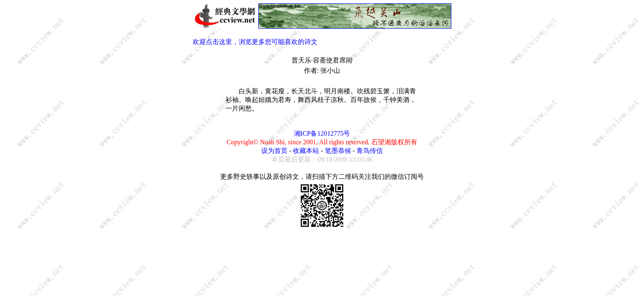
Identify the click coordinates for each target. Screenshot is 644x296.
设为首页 (274, 151)
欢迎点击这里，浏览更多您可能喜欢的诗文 (255, 42)
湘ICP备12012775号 (322, 133)
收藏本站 (306, 151)
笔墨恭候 (338, 151)
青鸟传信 (370, 151)
